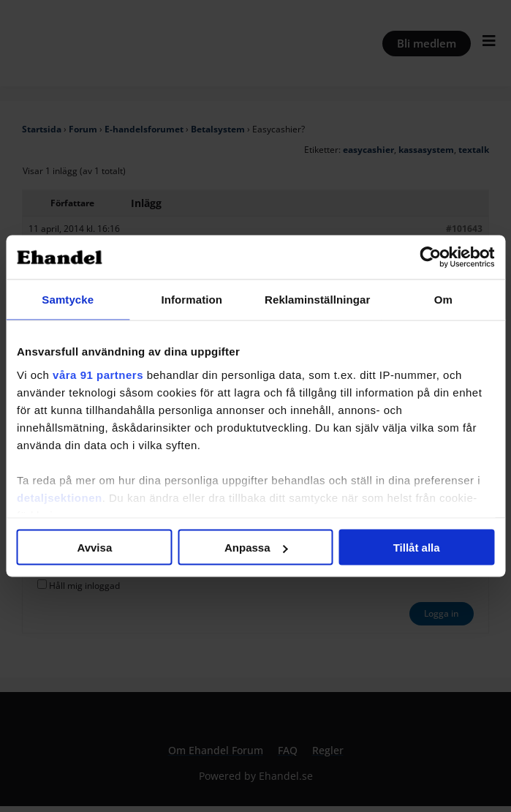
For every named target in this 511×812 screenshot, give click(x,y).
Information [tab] (192, 300)
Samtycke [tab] (68, 300)
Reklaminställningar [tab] (317, 300)
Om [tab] (443, 300)
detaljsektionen (60, 497)
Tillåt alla (417, 548)
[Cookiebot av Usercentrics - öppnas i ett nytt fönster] (430, 257)
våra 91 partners (98, 374)
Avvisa (94, 548)
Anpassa (256, 548)
